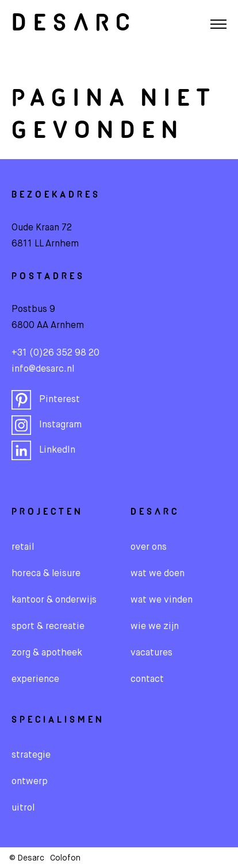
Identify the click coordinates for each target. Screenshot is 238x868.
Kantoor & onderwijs (54, 600)
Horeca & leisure (46, 574)
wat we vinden (162, 600)
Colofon (65, 858)
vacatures (151, 653)
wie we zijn (155, 627)
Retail (23, 547)
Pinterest (46, 400)
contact (147, 680)
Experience (35, 680)
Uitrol (23, 808)
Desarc (74, 24)
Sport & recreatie (48, 627)
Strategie (31, 755)
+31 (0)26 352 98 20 (55, 353)
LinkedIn (43, 450)
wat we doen (158, 574)
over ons (149, 547)
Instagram (47, 425)
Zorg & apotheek (47, 653)
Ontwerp (30, 782)
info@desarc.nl (43, 369)
